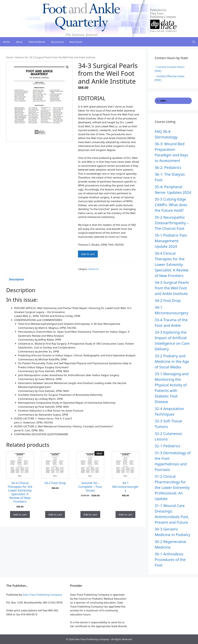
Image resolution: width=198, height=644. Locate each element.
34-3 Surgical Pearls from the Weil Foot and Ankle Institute (172, 288)
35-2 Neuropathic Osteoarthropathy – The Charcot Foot (172, 223)
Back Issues (76, 42)
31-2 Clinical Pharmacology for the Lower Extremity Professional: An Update (172, 487)
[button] (67, 67)
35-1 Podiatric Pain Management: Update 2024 (171, 241)
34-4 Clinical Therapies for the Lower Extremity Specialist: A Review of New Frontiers (172, 264)
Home (6, 42)
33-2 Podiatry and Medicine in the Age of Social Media (172, 361)
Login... (162, 101)
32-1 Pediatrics (167, 446)
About (19, 42)
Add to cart (88, 254)
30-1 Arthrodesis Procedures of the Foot (170, 559)
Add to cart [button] (20, 514)
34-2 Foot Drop (168, 300)
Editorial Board (37, 42)
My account (57, 42)
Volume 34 (21, 57)
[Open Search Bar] (194, 42)
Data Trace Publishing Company (42, 595)
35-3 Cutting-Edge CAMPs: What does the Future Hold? (171, 205)
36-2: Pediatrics (168, 167)
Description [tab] (16, 279)
